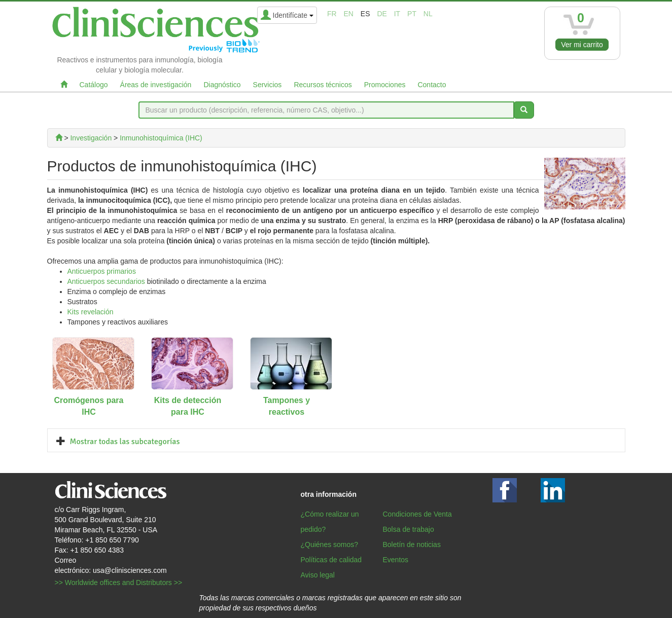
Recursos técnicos (323, 85)
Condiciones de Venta (417, 514)
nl (428, 14)
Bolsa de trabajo (409, 529)
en (348, 14)
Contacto (432, 85)
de (382, 14)
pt (412, 14)
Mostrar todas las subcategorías (125, 442)
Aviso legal (318, 575)
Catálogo (94, 85)
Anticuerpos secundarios (106, 281)
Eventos (396, 560)
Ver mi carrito (582, 45)
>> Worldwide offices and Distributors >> (119, 583)
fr (332, 14)
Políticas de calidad (331, 560)
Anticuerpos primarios (102, 271)
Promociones (385, 85)
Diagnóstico (222, 85)
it (397, 14)
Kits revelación (91, 312)
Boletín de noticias (412, 544)
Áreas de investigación (156, 85)
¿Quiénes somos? (330, 544)
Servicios (268, 85)
